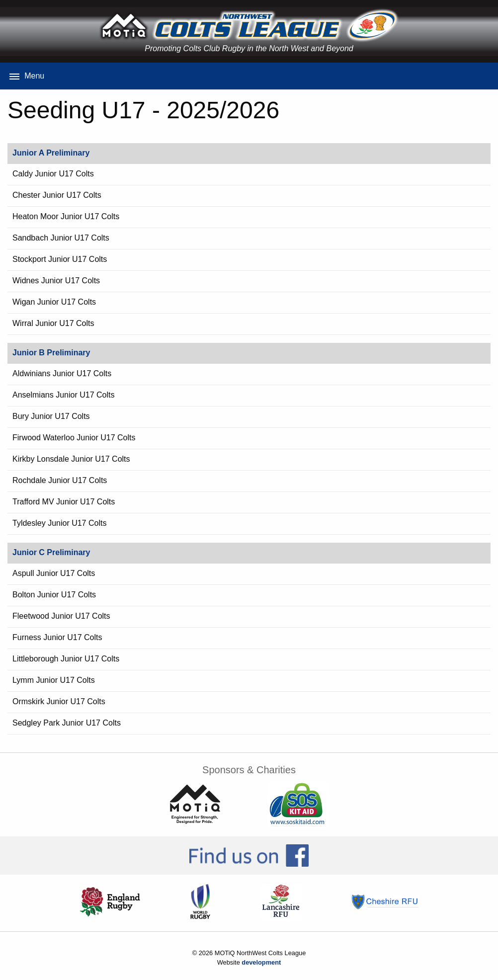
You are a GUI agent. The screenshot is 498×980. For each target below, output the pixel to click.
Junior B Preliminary (51, 353)
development (261, 962)
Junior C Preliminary (51, 552)
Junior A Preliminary (51, 153)
